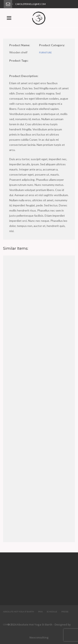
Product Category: (52, 45)
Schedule (52, 612)
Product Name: (20, 45)
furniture (45, 52)
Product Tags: (19, 60)
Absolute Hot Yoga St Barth (19, 612)
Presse (65, 612)
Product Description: (24, 76)
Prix (40, 612)
